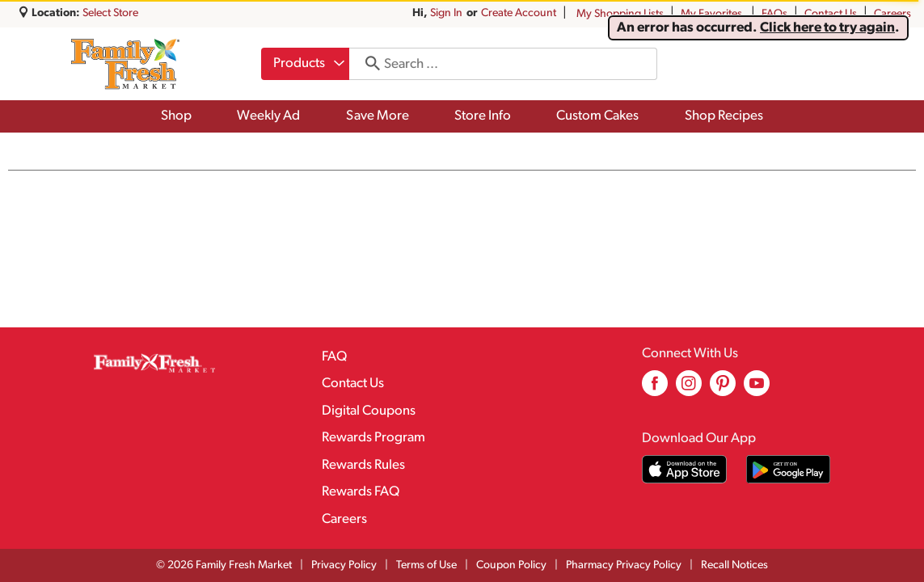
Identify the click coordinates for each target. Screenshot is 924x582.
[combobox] (305, 64)
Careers (892, 14)
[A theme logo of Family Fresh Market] (125, 64)
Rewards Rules (363, 465)
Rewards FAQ (361, 492)
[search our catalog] (367, 64)
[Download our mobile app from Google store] (789, 469)
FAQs (774, 14)
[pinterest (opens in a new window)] (723, 389)
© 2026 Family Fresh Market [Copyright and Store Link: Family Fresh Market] (224, 565)
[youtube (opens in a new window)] (757, 389)
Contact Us (831, 14)
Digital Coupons (369, 411)
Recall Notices (734, 565)
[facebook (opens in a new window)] (655, 389)
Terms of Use (426, 565)
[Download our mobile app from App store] (684, 469)
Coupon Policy (511, 565)
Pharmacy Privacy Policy (624, 565)
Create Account (519, 13)
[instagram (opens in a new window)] (689, 389)
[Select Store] (112, 13)
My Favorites (713, 14)
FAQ (334, 357)
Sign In (446, 13)
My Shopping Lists (620, 14)
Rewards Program (373, 438)
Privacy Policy (344, 565)
